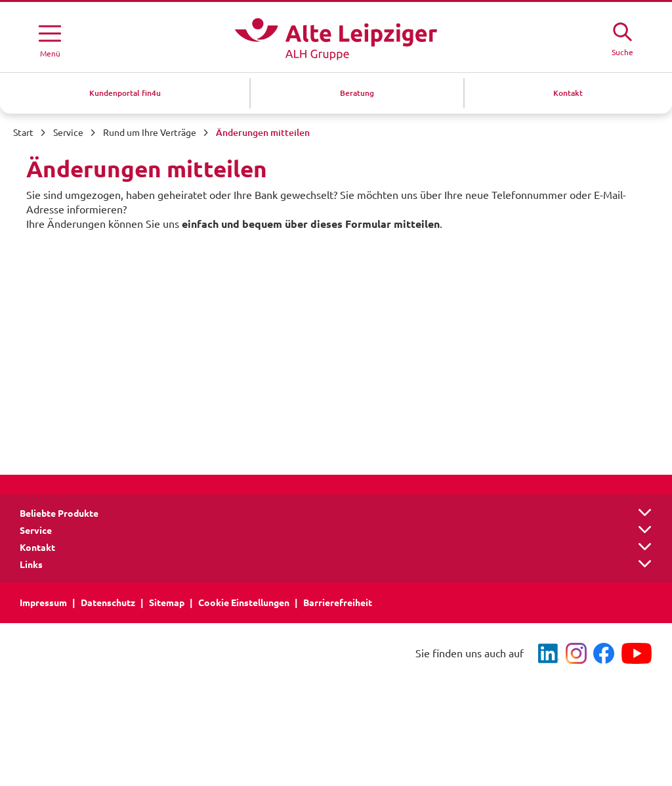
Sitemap (167, 603)
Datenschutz (108, 603)
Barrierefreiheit (338, 603)
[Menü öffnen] (50, 39)
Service (68, 133)
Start (23, 133)
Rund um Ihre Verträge (150, 133)
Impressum (43, 603)
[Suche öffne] (622, 37)
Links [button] (31, 565)
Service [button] (36, 531)
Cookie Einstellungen (244, 603)
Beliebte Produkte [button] (59, 513)
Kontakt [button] (37, 548)
